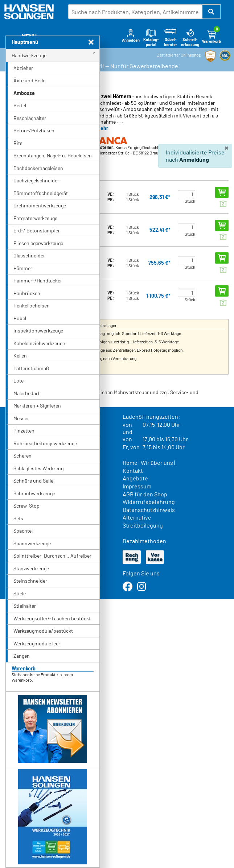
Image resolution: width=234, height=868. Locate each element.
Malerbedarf (26, 393)
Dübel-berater (171, 37)
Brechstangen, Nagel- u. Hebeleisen (53, 155)
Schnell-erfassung (190, 37)
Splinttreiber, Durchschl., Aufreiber (52, 556)
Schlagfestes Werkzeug (38, 468)
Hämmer (23, 268)
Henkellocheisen (32, 305)
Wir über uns (157, 462)
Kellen (20, 356)
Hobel (20, 318)
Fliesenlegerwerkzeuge (38, 243)
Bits (18, 143)
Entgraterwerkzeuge (35, 218)
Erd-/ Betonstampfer (37, 230)
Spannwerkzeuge (32, 543)
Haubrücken (27, 293)
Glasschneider (29, 255)
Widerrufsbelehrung (149, 502)
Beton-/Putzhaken (34, 130)
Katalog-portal (151, 37)
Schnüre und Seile (33, 481)
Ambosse (24, 93)
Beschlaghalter (30, 118)
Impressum (137, 486)
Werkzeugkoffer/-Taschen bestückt (52, 618)
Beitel (20, 105)
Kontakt (133, 470)
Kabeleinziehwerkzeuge (39, 343)
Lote (19, 381)
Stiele (20, 593)
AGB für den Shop (145, 494)
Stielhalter (25, 606)
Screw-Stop (26, 506)
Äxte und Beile (29, 80)
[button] (212, 12)
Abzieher (23, 68)
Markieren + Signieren (37, 406)
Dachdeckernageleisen (38, 168)
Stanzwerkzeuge (31, 568)
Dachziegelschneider (36, 180)
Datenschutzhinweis (149, 510)
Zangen (22, 656)
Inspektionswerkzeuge (38, 330)
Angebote (135, 478)
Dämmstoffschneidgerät (41, 193)
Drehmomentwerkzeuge (40, 205)
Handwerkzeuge (29, 55)
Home (130, 462)
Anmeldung (194, 159)
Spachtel (23, 531)
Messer (21, 418)
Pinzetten (24, 431)
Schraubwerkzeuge (34, 493)
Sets (18, 518)
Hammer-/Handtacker (38, 280)
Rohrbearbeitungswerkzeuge (45, 443)
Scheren (22, 456)
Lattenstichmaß (31, 368)
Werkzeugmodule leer (37, 643)
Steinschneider (30, 581)
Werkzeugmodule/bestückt (43, 631)
